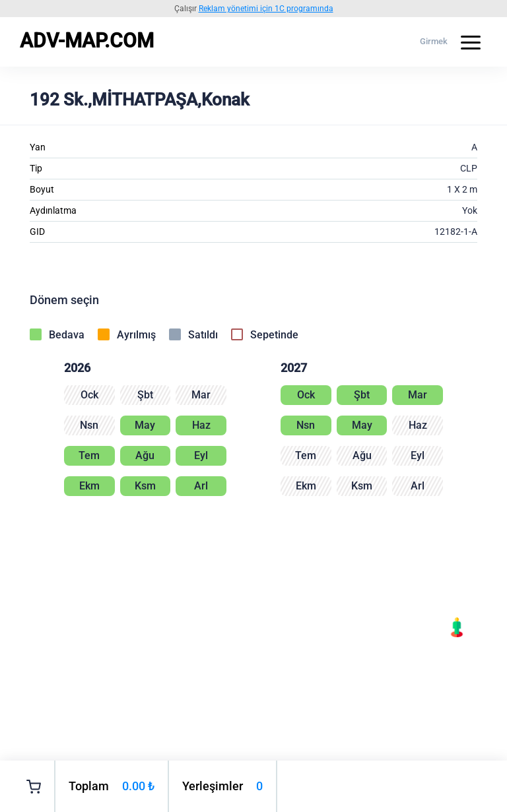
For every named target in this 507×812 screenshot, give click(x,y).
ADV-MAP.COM (87, 41)
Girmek (434, 41)
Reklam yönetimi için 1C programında (266, 9)
